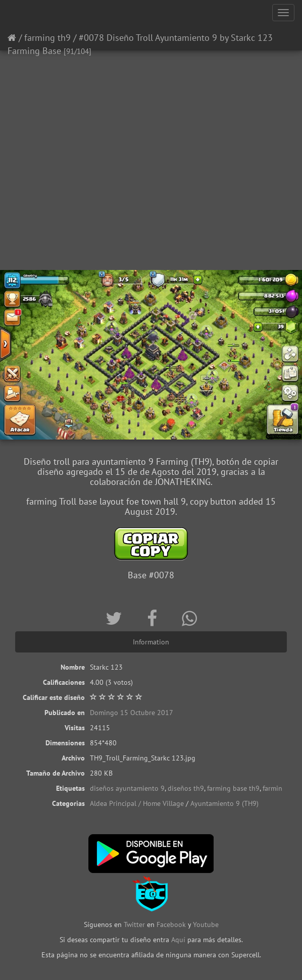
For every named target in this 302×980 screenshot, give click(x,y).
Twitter (135, 924)
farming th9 (47, 38)
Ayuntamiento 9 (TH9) (224, 803)
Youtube (206, 924)
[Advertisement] (151, 189)
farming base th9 (233, 788)
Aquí (178, 940)
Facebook (171, 924)
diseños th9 (186, 788)
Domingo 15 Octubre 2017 (132, 713)
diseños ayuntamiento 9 (127, 788)
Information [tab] (151, 642)
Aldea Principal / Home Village (137, 803)
